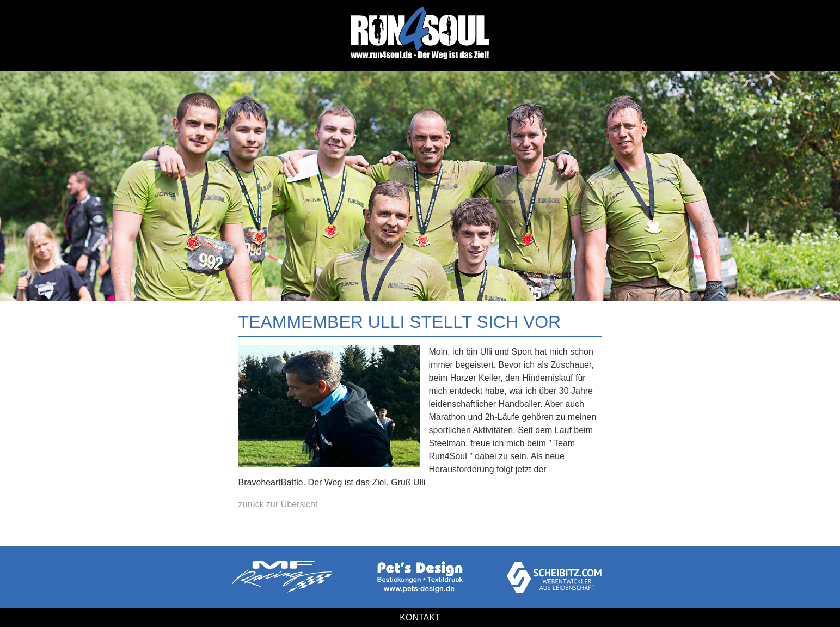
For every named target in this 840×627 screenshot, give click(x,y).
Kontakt (420, 617)
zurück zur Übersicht (278, 504)
